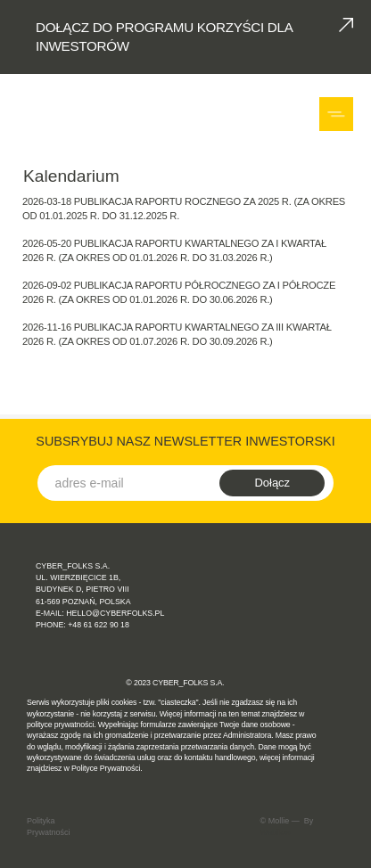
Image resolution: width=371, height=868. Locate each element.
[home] (65, 114)
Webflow (276, 832)
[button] (338, 114)
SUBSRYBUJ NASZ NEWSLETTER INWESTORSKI (185, 441)
